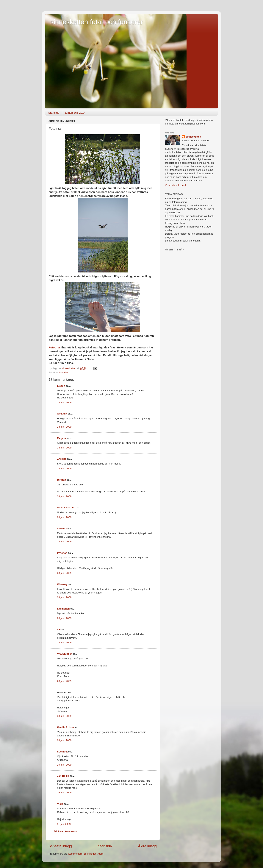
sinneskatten (193, 137)
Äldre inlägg (147, 846)
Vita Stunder (64, 654)
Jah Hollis (63, 776)
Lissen (61, 386)
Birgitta (61, 480)
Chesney (62, 584)
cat (59, 629)
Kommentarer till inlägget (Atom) (86, 854)
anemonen (63, 609)
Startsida (54, 113)
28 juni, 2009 (64, 402)
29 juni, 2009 (64, 765)
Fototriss (55, 347)
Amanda (62, 414)
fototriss (64, 372)
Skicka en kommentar (65, 831)
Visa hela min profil (176, 185)
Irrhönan (62, 553)
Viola (60, 804)
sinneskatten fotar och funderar (97, 22)
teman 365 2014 (75, 113)
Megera (61, 438)
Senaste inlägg (60, 846)
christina (62, 528)
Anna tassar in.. (66, 508)
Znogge (62, 459)
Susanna (62, 752)
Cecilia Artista (65, 727)
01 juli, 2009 (64, 824)
